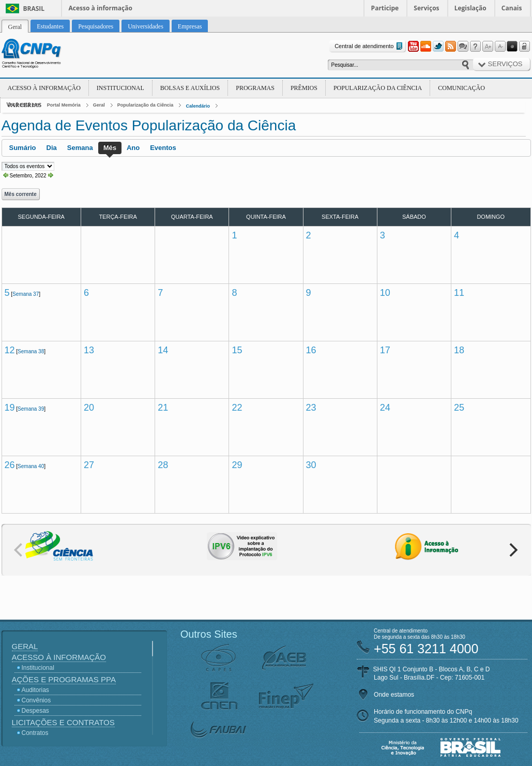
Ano (133, 148)
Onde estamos (394, 695)
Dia (52, 148)
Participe (385, 8)
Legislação (470, 8)
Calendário (198, 106)
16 (311, 350)
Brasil (34, 9)
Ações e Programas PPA (64, 679)
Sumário (23, 148)
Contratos (35, 733)
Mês (110, 148)
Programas (255, 88)
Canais (512, 8)
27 (89, 465)
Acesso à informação (101, 8)
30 (311, 465)
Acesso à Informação (44, 88)
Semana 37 (26, 294)
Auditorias (35, 690)
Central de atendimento (369, 46)
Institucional (120, 88)
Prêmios (304, 88)
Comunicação (461, 88)
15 (237, 350)
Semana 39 (31, 409)
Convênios (36, 700)
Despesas (35, 711)
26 (10, 465)
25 (459, 408)
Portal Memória (64, 105)
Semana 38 (31, 351)
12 (10, 350)
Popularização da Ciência (378, 88)
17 (385, 350)
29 (237, 465)
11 (459, 293)
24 (385, 408)
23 (311, 408)
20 (89, 408)
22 (237, 408)
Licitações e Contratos (63, 722)
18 (459, 350)
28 (163, 465)
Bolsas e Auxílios (190, 88)
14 (163, 350)
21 (163, 408)
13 (89, 350)
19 (10, 408)
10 (385, 293)
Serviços (426, 8)
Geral (99, 105)
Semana (80, 148)
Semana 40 (31, 466)
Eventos (163, 148)
